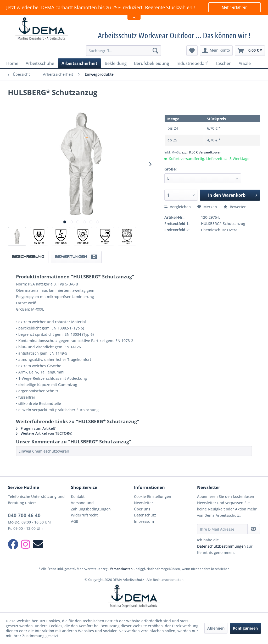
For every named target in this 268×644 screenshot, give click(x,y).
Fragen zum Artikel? (36, 428)
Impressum (144, 521)
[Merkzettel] (192, 51)
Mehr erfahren (235, 7)
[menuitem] (124, 51)
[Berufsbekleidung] (152, 63)
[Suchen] (155, 51)
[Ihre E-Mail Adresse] (222, 529)
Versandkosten (121, 569)
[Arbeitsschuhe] (40, 63)
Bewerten (235, 207)
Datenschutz (145, 515)
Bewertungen (76, 257)
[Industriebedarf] (192, 63)
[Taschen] (223, 63)
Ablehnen (216, 628)
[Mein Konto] (216, 51)
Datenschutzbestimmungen (221, 546)
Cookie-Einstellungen (153, 496)
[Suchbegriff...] (124, 51)
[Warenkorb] (250, 51)
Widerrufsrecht (84, 515)
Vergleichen (178, 207)
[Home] (12, 63)
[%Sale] (245, 63)
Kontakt (78, 496)
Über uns (142, 509)
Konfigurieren (245, 628)
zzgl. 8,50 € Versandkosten (202, 152)
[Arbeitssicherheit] (79, 63)
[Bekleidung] (116, 63)
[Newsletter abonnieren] (254, 529)
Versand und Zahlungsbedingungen (91, 506)
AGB (75, 521)
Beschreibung (28, 257)
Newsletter (144, 503)
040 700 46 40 (24, 515)
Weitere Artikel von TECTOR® (44, 433)
